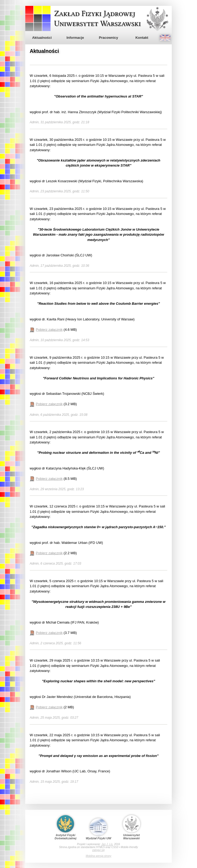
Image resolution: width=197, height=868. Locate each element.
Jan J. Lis (107, 844)
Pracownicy (109, 38)
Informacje (75, 38)
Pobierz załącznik (49, 330)
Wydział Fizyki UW (99, 829)
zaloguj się (98, 850)
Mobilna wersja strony (99, 856)
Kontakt (142, 38)
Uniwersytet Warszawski (132, 827)
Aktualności (42, 38)
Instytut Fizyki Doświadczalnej (66, 827)
